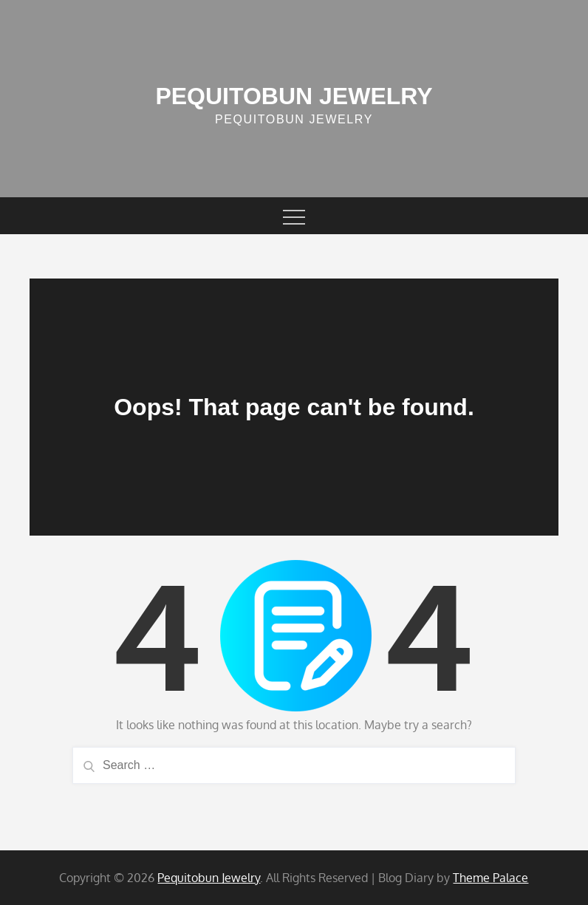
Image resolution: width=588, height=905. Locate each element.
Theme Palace (490, 878)
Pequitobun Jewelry (294, 96)
